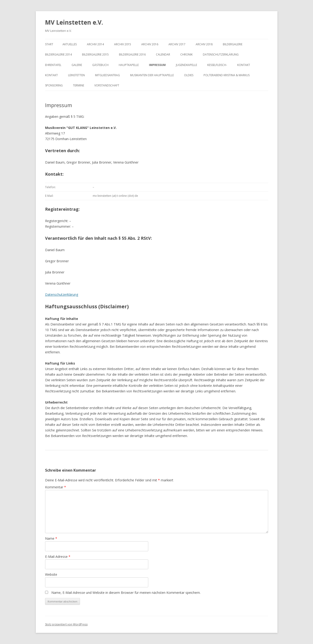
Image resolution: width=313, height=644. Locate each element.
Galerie (77, 65)
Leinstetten (76, 75)
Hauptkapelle (129, 65)
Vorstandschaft (107, 85)
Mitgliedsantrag (107, 75)
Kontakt (244, 65)
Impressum (157, 65)
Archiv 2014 (95, 44)
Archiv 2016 (150, 44)
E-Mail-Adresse (58, 557)
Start (49, 44)
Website (51, 574)
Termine (79, 85)
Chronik (186, 54)
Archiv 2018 (204, 44)
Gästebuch (100, 65)
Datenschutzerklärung (221, 54)
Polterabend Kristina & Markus (227, 75)
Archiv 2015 (123, 44)
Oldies (189, 75)
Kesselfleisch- (217, 65)
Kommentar (56, 487)
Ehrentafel (53, 65)
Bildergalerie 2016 (132, 54)
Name (51, 538)
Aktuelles (70, 44)
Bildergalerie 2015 (95, 54)
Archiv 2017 (177, 44)
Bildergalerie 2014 (58, 54)
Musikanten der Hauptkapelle (152, 75)
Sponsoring (54, 85)
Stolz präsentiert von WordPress (66, 624)
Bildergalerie (233, 44)
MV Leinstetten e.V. (74, 22)
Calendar (163, 54)
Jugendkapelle (186, 65)
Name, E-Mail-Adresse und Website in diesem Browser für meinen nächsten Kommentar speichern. (126, 593)
